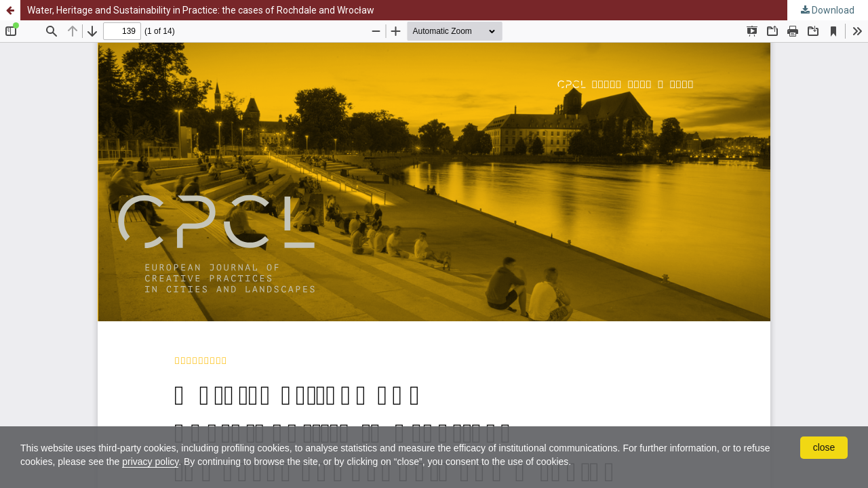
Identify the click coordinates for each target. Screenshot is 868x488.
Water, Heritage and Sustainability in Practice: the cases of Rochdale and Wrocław (201, 10)
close (824, 447)
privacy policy (150, 462)
